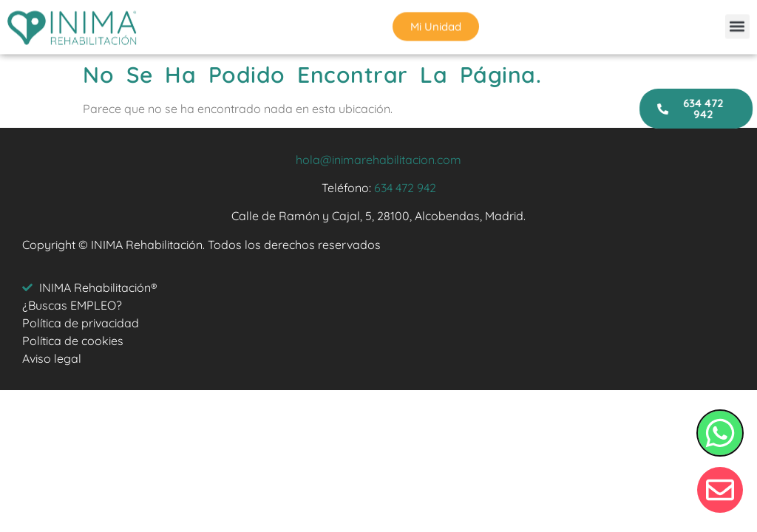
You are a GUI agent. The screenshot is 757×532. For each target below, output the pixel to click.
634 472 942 (405, 188)
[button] (737, 25)
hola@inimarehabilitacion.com (378, 160)
